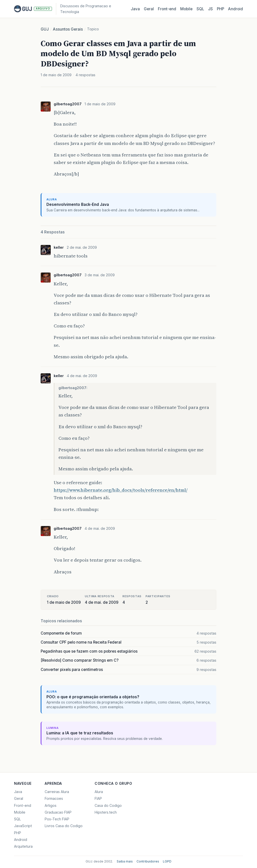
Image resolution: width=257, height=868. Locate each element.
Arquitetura (23, 846)
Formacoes (54, 798)
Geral (149, 9)
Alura (99, 792)
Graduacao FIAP (58, 812)
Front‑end (167, 9)
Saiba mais (125, 861)
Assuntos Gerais (68, 29)
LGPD (167, 861)
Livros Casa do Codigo (64, 826)
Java (135, 9)
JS (210, 9)
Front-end (23, 805)
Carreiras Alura (57, 792)
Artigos (51, 805)
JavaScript (23, 826)
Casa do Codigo (108, 805)
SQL (200, 9)
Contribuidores (148, 861)
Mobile (186, 9)
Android (236, 9)
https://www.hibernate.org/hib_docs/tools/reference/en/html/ (121, 490)
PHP (220, 9)
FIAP (98, 798)
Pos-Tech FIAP (57, 819)
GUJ (45, 29)
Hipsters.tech (106, 812)
